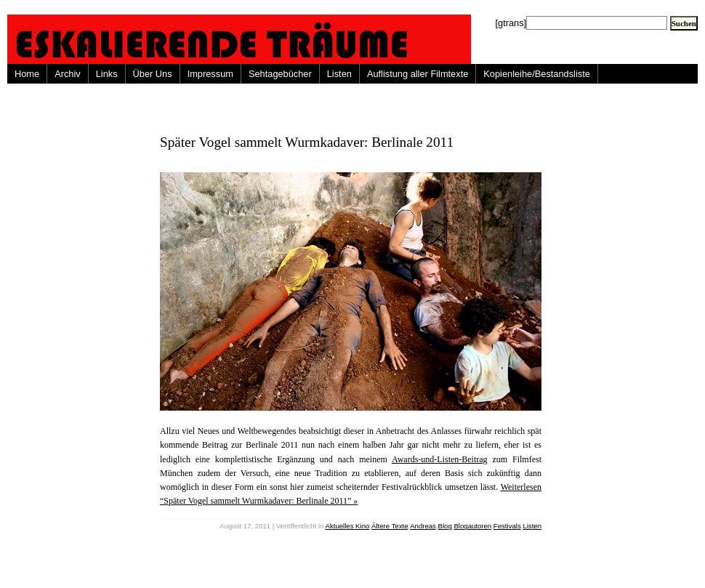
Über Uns (153, 74)
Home (27, 74)
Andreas (423, 526)
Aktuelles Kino (348, 526)
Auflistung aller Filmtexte (418, 74)
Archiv (68, 74)
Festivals (507, 526)
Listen (339, 74)
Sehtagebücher (280, 74)
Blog (445, 526)
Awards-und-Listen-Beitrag (440, 459)
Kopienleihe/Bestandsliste (537, 74)
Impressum (210, 74)
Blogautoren (472, 526)
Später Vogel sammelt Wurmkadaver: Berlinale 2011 (307, 142)
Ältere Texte (390, 526)
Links (107, 74)
